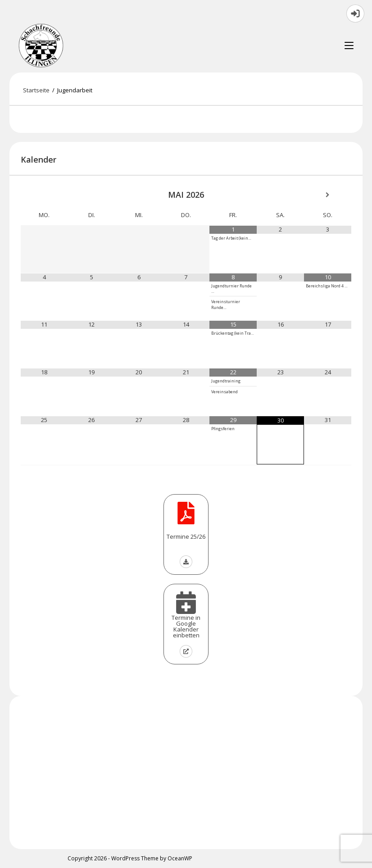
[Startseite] (36, 90)
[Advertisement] (186, 773)
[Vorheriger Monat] (44, 195)
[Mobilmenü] (349, 45)
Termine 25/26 (186, 536)
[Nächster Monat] (328, 195)
